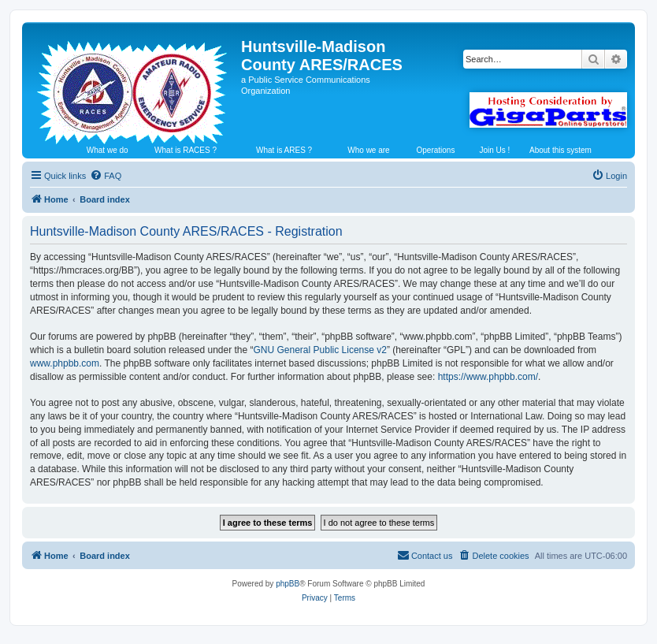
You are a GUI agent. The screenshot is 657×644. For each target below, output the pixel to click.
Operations (435, 150)
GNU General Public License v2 (320, 350)
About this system (560, 150)
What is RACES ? (186, 150)
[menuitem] (106, 176)
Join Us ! (494, 150)
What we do (108, 150)
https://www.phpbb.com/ (488, 377)
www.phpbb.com (65, 363)
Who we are (368, 150)
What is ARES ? (284, 150)
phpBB (288, 584)
